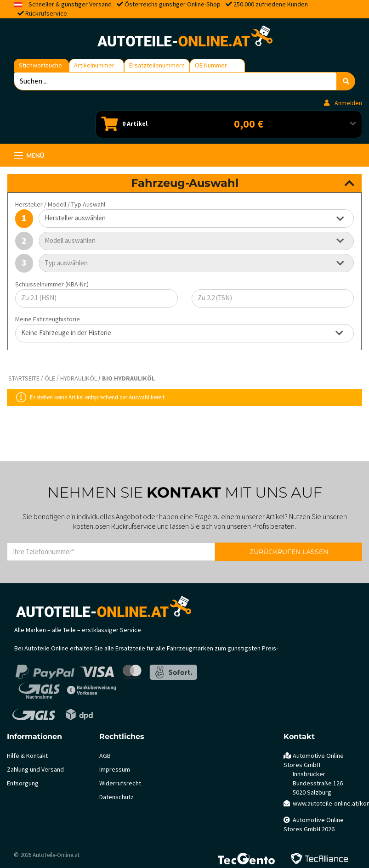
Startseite (24, 378)
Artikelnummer (94, 65)
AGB (105, 756)
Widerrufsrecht (120, 783)
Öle (50, 378)
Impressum (115, 770)
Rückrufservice (46, 14)
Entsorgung (23, 783)
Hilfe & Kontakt (27, 756)
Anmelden (343, 103)
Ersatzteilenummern (157, 65)
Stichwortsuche (40, 65)
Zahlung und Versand (35, 770)
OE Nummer (211, 65)
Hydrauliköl (79, 378)
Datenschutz (116, 797)
